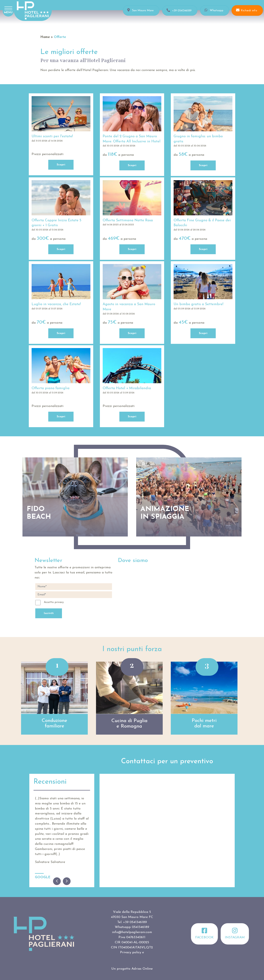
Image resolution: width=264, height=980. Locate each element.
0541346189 (140, 927)
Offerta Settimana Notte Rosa (128, 220)
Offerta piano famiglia (51, 388)
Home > (47, 37)
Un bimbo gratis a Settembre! (198, 304)
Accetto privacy (54, 602)
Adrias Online (142, 969)
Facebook (204, 933)
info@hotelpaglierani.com (132, 932)
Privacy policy (131, 952)
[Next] (67, 881)
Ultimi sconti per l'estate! (52, 136)
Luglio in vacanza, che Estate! (56, 304)
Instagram (235, 933)
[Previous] (57, 881)
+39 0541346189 (135, 922)
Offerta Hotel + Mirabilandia (127, 388)
